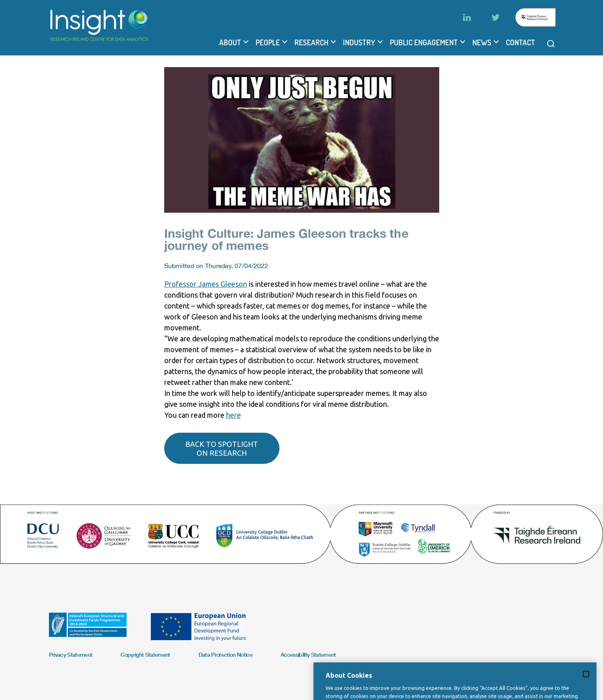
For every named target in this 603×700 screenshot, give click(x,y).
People (268, 42)
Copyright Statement (145, 655)
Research (311, 42)
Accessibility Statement (308, 655)
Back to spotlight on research (222, 448)
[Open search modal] (551, 44)
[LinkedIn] (467, 17)
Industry (359, 42)
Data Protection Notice (225, 655)
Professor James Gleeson (206, 284)
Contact (520, 42)
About (230, 42)
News (482, 42)
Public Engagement (424, 42)
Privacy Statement (71, 655)
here (234, 415)
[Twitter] (495, 17)
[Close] (586, 685)
